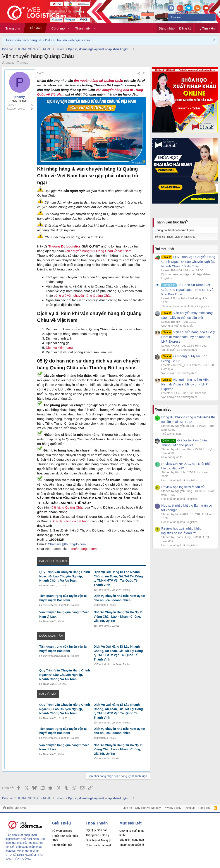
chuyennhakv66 (50, 605)
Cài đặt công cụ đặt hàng (71, 521)
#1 (144, 73)
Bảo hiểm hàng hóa (132, 840)
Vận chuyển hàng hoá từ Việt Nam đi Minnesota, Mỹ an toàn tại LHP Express (188, 337)
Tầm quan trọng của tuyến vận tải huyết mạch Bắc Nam (63, 598)
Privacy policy (173, 808)
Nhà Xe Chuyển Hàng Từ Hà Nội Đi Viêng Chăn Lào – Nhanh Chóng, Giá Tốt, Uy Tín (119, 616)
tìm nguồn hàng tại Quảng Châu (99, 81)
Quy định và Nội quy (148, 808)
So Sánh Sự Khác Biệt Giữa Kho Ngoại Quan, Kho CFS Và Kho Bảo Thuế (187, 289)
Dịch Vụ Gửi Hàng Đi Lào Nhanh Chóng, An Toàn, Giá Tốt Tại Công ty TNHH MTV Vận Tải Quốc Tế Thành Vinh (118, 578)
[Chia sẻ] (139, 73)
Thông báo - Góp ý (97, 835)
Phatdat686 (103, 605)
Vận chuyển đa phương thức (179, 350)
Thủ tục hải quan (172, 434)
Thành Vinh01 (50, 586)
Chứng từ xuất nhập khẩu (177, 326)
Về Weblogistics (62, 831)
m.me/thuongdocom (82, 549)
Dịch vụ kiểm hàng (59, 348)
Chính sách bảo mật (98, 845)
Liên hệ (127, 808)
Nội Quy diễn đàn (96, 830)
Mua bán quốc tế (172, 457)
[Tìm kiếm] (192, 17)
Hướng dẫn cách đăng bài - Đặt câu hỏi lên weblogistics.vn (47, 40)
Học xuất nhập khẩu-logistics (179, 480)
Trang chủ (13, 28)
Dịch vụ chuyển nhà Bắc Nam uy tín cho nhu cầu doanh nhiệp (119, 598)
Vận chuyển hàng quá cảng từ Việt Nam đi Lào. (64, 614)
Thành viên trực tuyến (172, 222)
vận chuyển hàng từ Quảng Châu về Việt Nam (98, 251)
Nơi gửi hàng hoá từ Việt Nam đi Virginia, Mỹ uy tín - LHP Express (185, 384)
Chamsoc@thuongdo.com (67, 544)
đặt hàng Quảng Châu (68, 507)
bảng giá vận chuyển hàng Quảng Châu (83, 295)
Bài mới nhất (164, 249)
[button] (69, 28)
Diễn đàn (35, 28)
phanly (10, 63)
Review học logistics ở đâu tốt (183, 487)
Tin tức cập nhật (62, 845)
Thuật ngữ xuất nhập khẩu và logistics (185, 306)
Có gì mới (58, 28)
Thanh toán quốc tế (132, 845)
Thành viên (83, 28)
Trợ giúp (190, 808)
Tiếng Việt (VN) (14, 808)
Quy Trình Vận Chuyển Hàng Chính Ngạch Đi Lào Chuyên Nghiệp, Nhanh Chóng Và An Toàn (65, 576)
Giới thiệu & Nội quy (98, 840)
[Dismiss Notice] (214, 40)
